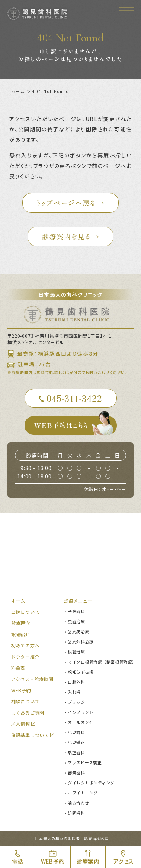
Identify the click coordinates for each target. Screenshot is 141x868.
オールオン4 (80, 722)
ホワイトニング (83, 793)
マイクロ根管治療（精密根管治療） (102, 662)
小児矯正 (76, 742)
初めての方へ (25, 645)
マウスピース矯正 (85, 762)
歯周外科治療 (81, 641)
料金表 (18, 668)
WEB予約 (21, 690)
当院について (25, 612)
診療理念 (21, 623)
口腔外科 (76, 682)
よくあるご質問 (28, 713)
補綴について (25, 701)
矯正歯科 (76, 752)
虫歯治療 (76, 621)
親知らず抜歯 (81, 672)
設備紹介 (21, 634)
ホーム (18, 91)
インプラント (81, 712)
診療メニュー (78, 601)
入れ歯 (74, 692)
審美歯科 (76, 772)
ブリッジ (76, 702)
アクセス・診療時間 (32, 679)
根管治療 (76, 652)
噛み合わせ (78, 803)
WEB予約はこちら (75, 425)
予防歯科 (76, 611)
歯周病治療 (78, 631)
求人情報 (21, 724)
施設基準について (30, 735)
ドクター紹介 (25, 657)
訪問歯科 (76, 813)
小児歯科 (76, 732)
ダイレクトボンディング (91, 783)
